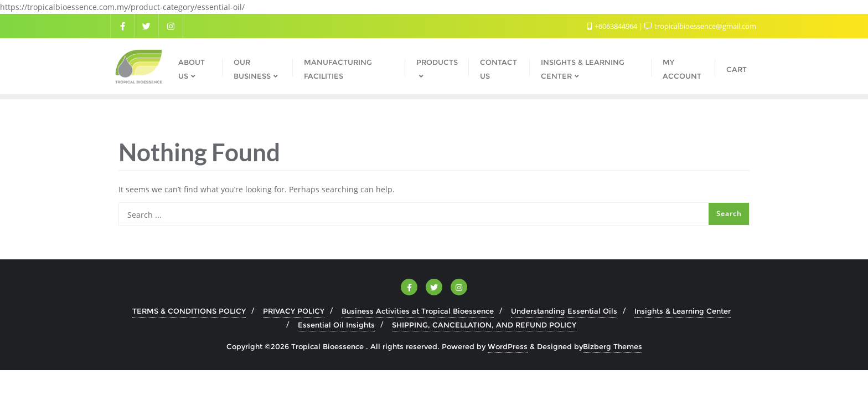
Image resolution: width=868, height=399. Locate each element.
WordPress (508, 346)
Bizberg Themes (613, 346)
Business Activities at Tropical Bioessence (418, 311)
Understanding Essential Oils (564, 311)
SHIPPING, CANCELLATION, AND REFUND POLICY (484, 325)
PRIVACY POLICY (294, 311)
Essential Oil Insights (336, 325)
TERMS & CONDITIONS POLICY (189, 311)
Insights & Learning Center (683, 311)
